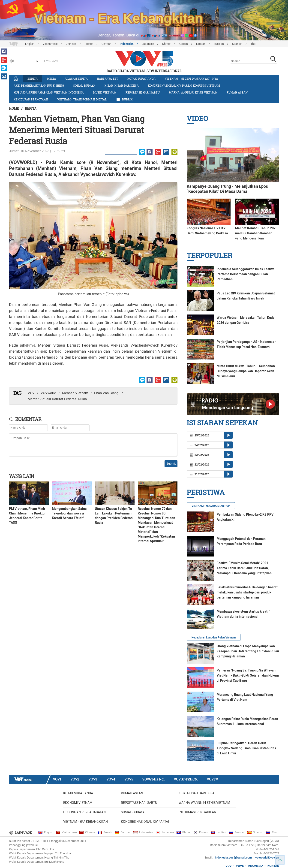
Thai (253, 44)
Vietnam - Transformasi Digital (82, 99)
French (89, 44)
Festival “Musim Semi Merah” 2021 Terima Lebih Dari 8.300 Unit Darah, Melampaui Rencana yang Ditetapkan (244, 568)
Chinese (71, 44)
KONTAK (273, 866)
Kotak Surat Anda (141, 79)
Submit (171, 464)
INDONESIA (256, 866)
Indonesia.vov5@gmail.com (233, 857)
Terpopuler (209, 255)
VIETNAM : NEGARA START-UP (211, 506)
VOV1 (57, 779)
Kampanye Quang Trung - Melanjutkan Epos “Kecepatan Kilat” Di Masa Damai (227, 189)
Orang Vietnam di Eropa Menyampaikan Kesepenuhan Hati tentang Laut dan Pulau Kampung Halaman (248, 651)
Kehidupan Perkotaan (31, 99)
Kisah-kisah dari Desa (122, 85)
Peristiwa (206, 492)
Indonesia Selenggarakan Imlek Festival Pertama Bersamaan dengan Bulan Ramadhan (246, 274)
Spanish (237, 44)
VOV (31, 393)
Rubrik (124, 100)
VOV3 (93, 779)
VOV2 (75, 779)
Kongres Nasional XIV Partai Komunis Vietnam (184, 85)
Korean (183, 44)
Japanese (148, 44)
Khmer (166, 44)
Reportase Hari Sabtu (143, 92)
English (30, 44)
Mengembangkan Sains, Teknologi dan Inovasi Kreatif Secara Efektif (70, 513)
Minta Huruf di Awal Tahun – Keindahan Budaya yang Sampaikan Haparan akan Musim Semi (246, 371)
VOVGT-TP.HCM (186, 779)
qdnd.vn (122, 294)
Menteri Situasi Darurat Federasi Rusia (57, 399)
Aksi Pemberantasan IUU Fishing (39, 85)
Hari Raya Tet (108, 79)
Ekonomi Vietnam (78, 803)
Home (14, 108)
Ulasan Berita (76, 79)
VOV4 (111, 779)
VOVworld (48, 393)
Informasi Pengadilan (197, 812)
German (106, 44)
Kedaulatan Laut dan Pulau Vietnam (214, 638)
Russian (219, 44)
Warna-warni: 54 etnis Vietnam (193, 92)
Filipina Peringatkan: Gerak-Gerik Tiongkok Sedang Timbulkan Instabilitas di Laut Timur (246, 748)
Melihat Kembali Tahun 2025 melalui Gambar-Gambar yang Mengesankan (256, 233)
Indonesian (127, 44)
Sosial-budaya (84, 85)
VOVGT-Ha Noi (153, 779)
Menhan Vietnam (75, 393)
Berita (33, 79)
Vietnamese (50, 44)
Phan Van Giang (107, 393)
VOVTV (212, 779)
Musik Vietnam (105, 92)
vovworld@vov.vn (267, 857)
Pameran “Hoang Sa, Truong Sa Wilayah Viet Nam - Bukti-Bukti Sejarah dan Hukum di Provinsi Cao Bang (248, 675)
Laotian (201, 44)
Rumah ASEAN (237, 92)
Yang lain (22, 476)
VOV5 (129, 779)
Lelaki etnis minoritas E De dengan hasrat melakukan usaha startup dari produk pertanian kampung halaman (247, 592)
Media (51, 79)
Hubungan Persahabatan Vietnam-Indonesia (49, 92)
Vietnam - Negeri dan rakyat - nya (191, 79)
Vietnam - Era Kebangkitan (85, 822)
